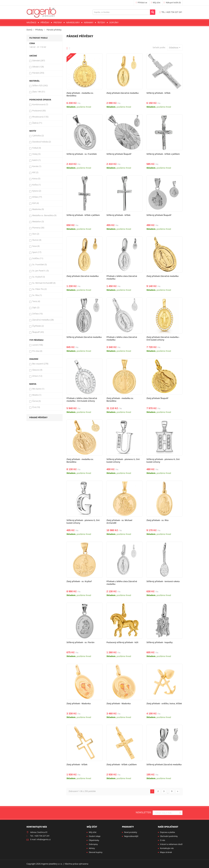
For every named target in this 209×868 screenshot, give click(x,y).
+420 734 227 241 (171, 12)
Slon (36, 234)
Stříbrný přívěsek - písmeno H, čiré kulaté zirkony (163, 461)
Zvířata (37, 314)
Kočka (36, 185)
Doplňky (114, 23)
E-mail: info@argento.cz (40, 840)
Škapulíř (38, 332)
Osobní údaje (95, 836)
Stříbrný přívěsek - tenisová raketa (163, 581)
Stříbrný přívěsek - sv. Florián (80, 642)
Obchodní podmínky (169, 836)
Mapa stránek (166, 852)
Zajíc (36, 308)
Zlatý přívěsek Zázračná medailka (122, 93)
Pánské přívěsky (38, 418)
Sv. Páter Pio (39, 289)
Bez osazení (40, 364)
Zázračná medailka (43, 320)
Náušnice (31, 23)
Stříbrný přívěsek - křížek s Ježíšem (163, 154)
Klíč (35, 172)
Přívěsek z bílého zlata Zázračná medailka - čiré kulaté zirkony (82, 400)
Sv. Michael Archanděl (44, 283)
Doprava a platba (168, 832)
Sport (37, 252)
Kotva (36, 179)
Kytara (37, 191)
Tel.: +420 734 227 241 (40, 836)
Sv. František (40, 265)
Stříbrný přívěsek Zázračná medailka (84, 337)
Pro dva (37, 351)
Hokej (36, 154)
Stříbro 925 (40, 86)
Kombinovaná (40, 105)
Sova (36, 246)
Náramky (89, 23)
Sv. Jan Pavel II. (41, 271)
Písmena (38, 228)
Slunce (37, 240)
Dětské (38, 67)
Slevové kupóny (96, 852)
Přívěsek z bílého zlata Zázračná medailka (122, 277)
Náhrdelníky (73, 23)
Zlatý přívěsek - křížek (77, 765)
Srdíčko (38, 258)
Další (178, 791)
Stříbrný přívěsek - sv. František (82, 154)
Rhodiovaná (40, 117)
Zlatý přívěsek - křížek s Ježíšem (122, 765)
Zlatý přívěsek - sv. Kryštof (79, 581)
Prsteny (58, 23)
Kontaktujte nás (167, 848)
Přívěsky (45, 23)
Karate (37, 166)
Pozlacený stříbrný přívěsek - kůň (122, 642)
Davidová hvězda (42, 142)
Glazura (37, 370)
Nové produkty (131, 832)
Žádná (37, 123)
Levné (38, 345)
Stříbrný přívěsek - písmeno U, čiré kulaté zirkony (123, 461)
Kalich (36, 160)
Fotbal (37, 148)
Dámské (39, 61)
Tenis (36, 301)
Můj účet (92, 827)
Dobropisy (93, 844)
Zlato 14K (39, 92)
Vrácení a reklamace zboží (171, 844)
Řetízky (101, 23)
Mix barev (38, 389)
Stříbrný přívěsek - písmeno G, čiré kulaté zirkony (83, 522)
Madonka (38, 209)
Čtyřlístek (38, 326)
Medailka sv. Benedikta (44, 215)
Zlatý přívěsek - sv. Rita (157, 520)
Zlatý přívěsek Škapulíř (157, 398)
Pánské (38, 73)
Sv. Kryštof (39, 277)
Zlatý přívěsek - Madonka (79, 704)
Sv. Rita (37, 295)
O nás (163, 840)
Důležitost (175, 48)
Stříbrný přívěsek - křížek (158, 93)
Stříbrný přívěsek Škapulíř (119, 154)
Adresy (92, 848)
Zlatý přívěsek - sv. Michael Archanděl (119, 522)
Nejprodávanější (131, 836)
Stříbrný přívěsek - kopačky (160, 642)
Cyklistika (38, 136)
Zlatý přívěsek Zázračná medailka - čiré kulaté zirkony (163, 338)
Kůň (36, 203)
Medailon (38, 222)
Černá (36, 401)
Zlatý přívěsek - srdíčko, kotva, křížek (164, 704)
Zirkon (37, 376)
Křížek (37, 197)
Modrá (37, 395)
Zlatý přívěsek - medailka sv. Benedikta (80, 94)
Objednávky (94, 840)
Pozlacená (39, 111)
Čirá (36, 407)
